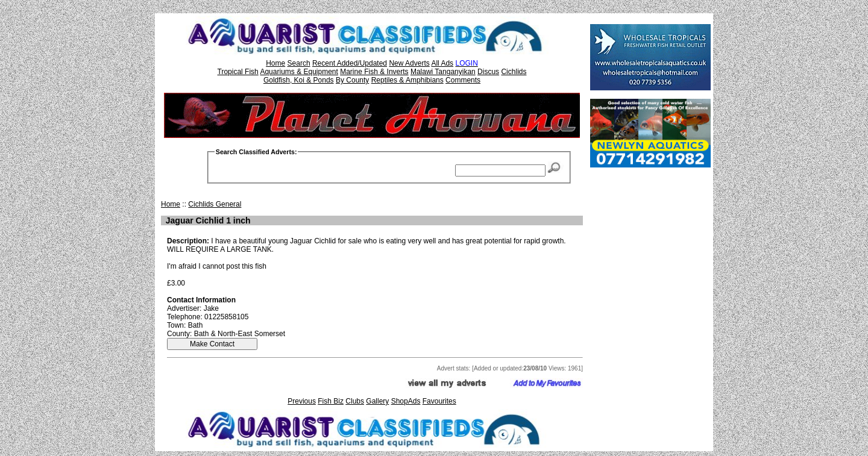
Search (299, 63)
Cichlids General (215, 204)
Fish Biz (331, 401)
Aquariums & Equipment (299, 72)
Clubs (355, 401)
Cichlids (514, 72)
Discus (488, 72)
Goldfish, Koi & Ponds (299, 80)
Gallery (377, 401)
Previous (302, 401)
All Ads (442, 63)
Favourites (439, 401)
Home (275, 63)
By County (352, 80)
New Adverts (409, 63)
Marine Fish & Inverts (374, 72)
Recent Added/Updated (350, 63)
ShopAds (406, 401)
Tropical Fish (238, 72)
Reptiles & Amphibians (407, 80)
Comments (463, 80)
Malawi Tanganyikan (443, 72)
